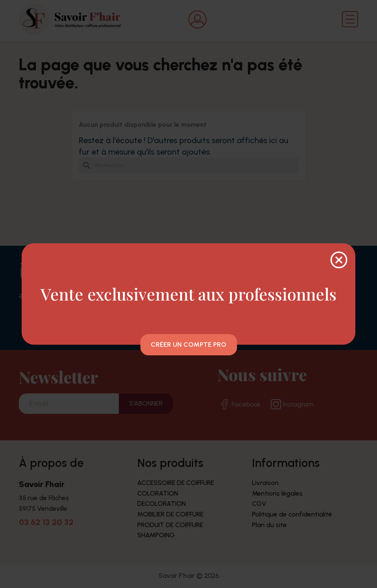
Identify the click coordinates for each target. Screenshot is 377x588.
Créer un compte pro (188, 344)
